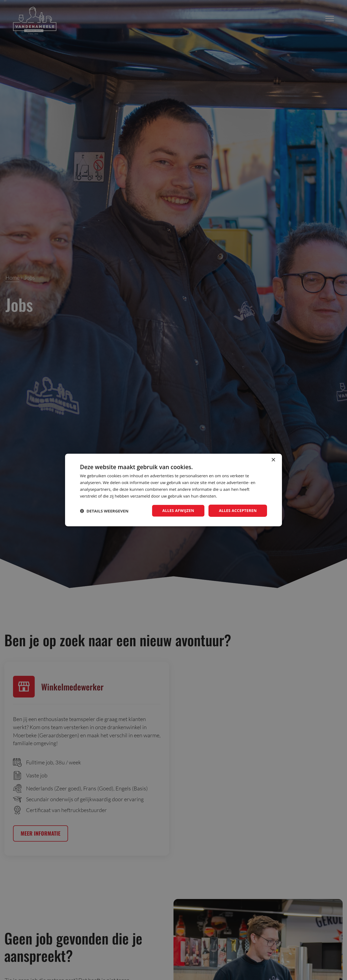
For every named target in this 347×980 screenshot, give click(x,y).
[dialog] (173, 490)
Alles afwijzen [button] (178, 510)
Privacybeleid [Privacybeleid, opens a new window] (230, 496)
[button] (104, 511)
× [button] (273, 460)
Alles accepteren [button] (238, 510)
